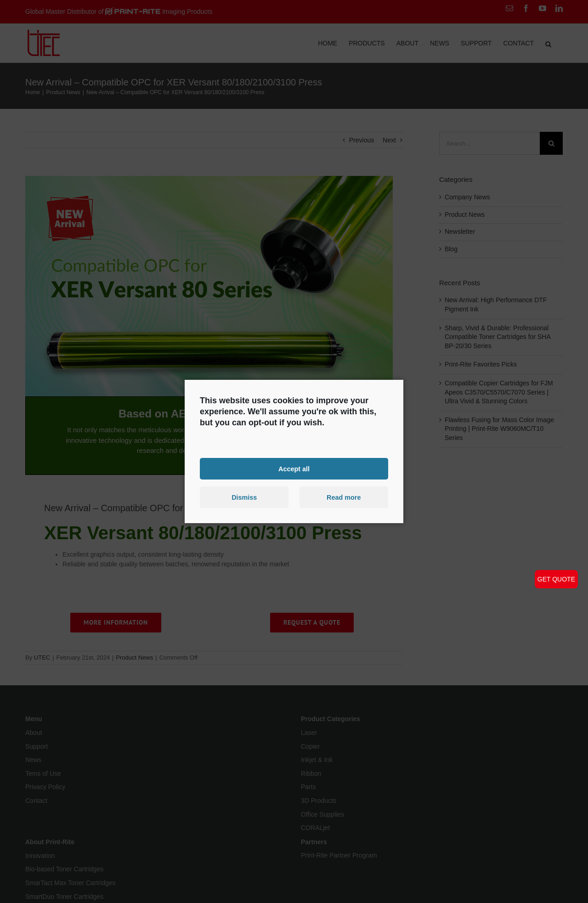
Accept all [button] (294, 468)
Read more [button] (344, 497)
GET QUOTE (556, 579)
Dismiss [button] (244, 497)
